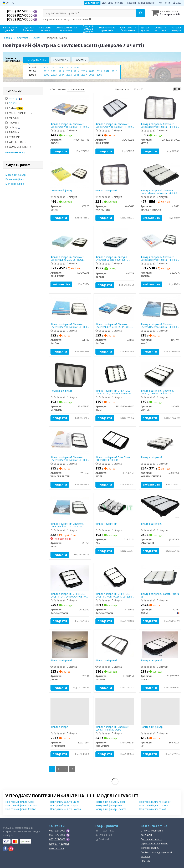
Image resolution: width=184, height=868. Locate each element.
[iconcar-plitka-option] (175, 89)
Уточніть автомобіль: (13, 59)
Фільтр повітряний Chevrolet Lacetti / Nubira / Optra (112, 728)
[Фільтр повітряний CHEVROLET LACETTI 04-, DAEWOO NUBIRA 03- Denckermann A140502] (70, 578)
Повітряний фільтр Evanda (65, 809)
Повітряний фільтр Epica (64, 805)
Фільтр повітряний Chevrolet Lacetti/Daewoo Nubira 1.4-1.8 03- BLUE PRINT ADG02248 (115, 125)
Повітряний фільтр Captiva (21, 809)
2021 (54, 67)
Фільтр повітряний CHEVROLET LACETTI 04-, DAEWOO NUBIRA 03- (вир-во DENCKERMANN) (69, 595)
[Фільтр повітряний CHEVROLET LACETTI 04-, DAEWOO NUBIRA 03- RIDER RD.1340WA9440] (115, 374)
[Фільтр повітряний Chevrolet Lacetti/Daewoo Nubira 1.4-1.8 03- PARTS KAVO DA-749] (160, 308)
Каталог (145, 856)
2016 (92, 71)
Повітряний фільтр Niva (108, 805)
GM (14, 108)
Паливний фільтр (15, 179)
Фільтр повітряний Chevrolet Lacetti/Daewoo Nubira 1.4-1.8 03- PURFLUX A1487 (70, 326)
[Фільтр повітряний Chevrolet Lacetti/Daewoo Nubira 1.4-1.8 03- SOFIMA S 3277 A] (160, 241)
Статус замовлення (152, 831)
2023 (69, 67)
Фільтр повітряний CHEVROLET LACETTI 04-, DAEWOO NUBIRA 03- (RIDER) (114, 392)
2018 (107, 71)
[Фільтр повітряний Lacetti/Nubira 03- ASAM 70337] (160, 578)
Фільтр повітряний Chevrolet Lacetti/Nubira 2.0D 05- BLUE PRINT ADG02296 (67, 258)
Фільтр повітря (59, 727)
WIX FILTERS (16, 142)
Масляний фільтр (16, 175)
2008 (92, 75)
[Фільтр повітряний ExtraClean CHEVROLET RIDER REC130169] (115, 441)
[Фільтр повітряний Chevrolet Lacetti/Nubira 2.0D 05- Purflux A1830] (115, 308)
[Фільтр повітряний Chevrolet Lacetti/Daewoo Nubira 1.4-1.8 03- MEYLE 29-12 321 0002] (160, 108)
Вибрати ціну (151, 218)
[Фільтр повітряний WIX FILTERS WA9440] (115, 174)
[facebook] (5, 849)
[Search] (141, 13)
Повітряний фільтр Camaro (21, 805)
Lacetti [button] (80, 60)
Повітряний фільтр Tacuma (111, 809)
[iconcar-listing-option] (179, 89)
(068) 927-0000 (20, 15)
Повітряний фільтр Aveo (20, 802)
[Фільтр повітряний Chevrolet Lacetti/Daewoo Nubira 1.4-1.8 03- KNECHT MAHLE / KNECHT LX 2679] (160, 174)
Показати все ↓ (15, 152)
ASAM (15, 98)
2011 (54, 71)
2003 (54, 75)
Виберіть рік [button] (36, 60)
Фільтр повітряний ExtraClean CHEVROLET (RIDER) (113, 459)
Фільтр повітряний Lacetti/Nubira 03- (160, 595)
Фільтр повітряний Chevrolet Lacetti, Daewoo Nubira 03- (157, 392)
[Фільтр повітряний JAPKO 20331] (70, 644)
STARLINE (14, 137)
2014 (76, 71)
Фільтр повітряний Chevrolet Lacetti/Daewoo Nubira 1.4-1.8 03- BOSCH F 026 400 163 (70, 125)
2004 (62, 75)
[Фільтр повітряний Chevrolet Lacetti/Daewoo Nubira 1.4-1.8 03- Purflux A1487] (70, 308)
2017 (99, 71)
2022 (62, 67)
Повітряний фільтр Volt (153, 809)
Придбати (60, 151)
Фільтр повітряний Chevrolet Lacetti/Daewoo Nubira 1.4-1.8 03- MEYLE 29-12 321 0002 (160, 125)
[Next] (72, 769)
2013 (69, 71)
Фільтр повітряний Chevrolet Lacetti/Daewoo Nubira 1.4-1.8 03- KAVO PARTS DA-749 (160, 326)
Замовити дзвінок (59, 844)
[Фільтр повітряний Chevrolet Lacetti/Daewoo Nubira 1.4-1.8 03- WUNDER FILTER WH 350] (70, 441)
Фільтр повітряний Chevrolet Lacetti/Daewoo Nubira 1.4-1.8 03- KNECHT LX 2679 (160, 192)
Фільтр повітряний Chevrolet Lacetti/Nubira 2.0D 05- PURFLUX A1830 (114, 326)
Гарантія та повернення (141, 3)
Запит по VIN (92, 3)
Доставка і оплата (113, 3)
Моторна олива (15, 184)
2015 (84, 71)
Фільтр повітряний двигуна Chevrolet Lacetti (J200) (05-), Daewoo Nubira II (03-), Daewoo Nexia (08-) (114, 258)
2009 (99, 75)
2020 (46, 67)
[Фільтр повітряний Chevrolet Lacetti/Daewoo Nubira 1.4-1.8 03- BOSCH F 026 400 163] (70, 108)
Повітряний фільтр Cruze (65, 802)
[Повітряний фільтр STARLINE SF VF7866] (70, 375)
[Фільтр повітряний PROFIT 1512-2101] (115, 507)
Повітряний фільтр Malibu (110, 802)
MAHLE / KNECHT (19, 113)
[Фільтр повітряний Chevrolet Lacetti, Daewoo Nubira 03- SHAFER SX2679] (160, 374)
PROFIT (13, 123)
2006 (76, 75)
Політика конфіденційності (156, 852)
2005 (69, 75)
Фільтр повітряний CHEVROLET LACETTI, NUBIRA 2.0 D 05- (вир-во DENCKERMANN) (114, 595)
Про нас (145, 861)
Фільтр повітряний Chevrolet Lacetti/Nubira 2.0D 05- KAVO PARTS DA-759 (67, 525)
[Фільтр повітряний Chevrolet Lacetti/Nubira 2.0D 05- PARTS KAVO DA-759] (70, 507)
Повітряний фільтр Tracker (155, 802)
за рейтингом (76, 90)
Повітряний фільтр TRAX (154, 805)
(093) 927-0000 (20, 19)
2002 (46, 75)
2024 (76, 67)
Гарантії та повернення (154, 843)
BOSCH (14, 103)
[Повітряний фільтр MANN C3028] (70, 174)
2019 (114, 71)
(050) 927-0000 (20, 11)
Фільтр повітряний (106, 191)
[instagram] (11, 849)
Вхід (177, 3)
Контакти (164, 3)
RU (12, 3)
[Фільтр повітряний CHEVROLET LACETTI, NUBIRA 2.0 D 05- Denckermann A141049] (115, 578)
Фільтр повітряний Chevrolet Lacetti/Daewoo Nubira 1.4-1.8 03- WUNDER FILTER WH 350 (70, 459)
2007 (84, 75)
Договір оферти (150, 848)
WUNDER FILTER (18, 147)
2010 (46, 71)
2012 (62, 71)
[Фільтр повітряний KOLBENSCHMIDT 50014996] (160, 441)
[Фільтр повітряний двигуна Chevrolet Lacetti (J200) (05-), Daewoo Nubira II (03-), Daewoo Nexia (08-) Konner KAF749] (115, 241)
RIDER (12, 132)
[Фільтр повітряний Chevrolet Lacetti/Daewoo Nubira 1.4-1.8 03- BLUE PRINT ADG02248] (115, 108)
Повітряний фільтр (62, 191)
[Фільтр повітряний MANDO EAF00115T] (115, 644)
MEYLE (12, 118)
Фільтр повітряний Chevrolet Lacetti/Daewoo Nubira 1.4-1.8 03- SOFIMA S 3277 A (160, 258)
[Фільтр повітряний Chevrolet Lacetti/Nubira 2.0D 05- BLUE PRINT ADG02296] (70, 241)
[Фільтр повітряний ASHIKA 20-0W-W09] (160, 644)
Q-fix (13, 127)
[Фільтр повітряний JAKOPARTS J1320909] (160, 506)
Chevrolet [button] (60, 60)
